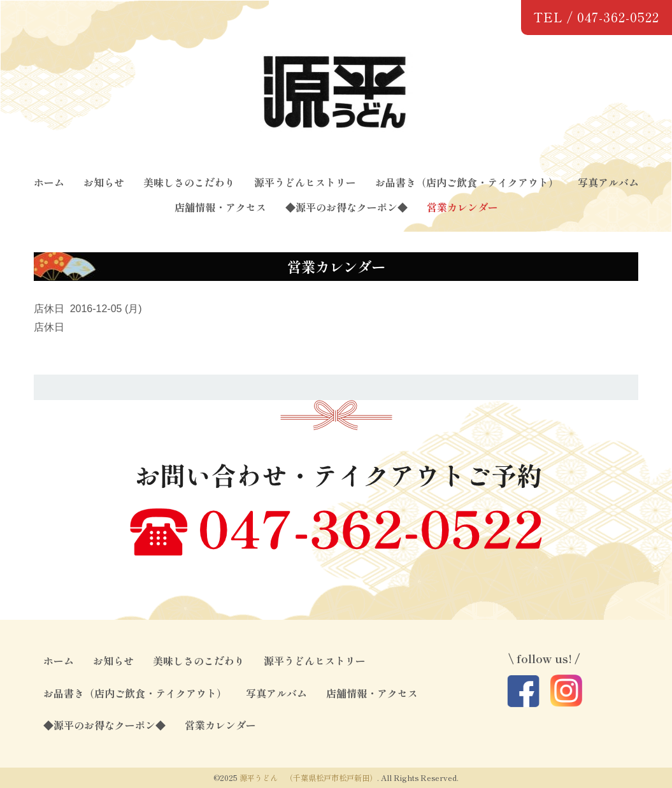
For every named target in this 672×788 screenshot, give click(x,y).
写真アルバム (608, 182)
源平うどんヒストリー (305, 182)
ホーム (49, 182)
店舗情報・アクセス (220, 207)
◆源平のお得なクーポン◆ (347, 207)
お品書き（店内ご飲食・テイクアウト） (467, 182)
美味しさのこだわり (189, 182)
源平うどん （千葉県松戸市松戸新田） (308, 777)
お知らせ (104, 182)
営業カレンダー (462, 207)
